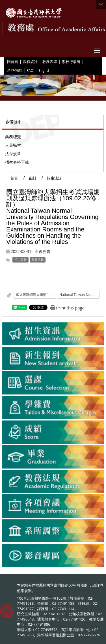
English (44, 70)
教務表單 (50, 62)
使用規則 (24, 591)
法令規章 (13, 154)
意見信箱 (14, 70)
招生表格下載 (17, 162)
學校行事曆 (71, 62)
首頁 (14, 178)
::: (5, 61)
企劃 (32, 178)
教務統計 (30, 62)
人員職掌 (13, 145)
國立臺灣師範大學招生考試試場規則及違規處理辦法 (36, 295)
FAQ (30, 70)
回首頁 (13, 62)
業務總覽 (13, 137)
